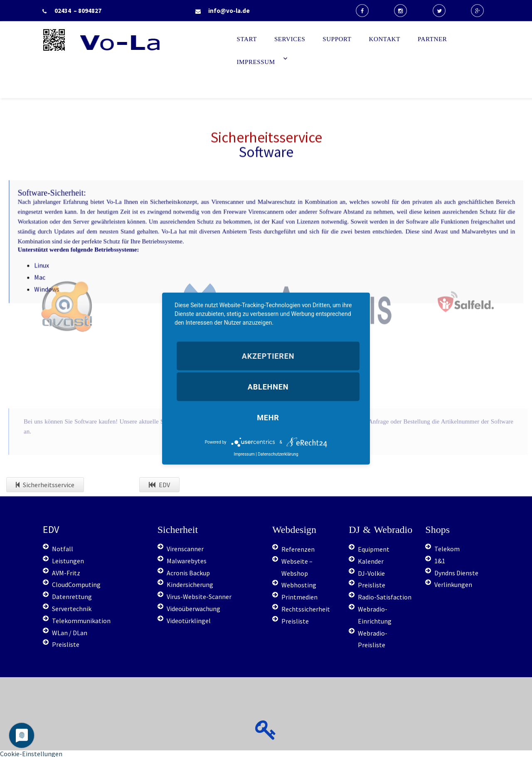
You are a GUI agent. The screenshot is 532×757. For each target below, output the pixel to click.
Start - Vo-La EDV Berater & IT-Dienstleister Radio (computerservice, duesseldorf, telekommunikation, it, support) (151, 66)
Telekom (447, 549)
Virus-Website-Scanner (199, 597)
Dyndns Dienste (456, 573)
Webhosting (299, 585)
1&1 (440, 561)
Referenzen (298, 549)
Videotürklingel (189, 621)
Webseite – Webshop (297, 567)
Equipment (374, 549)
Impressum (256, 62)
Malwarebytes (187, 561)
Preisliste (66, 644)
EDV (159, 485)
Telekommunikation (81, 621)
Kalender (371, 561)
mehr (268, 418)
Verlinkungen (453, 584)
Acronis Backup (188, 573)
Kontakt (385, 39)
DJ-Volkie (371, 573)
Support (337, 39)
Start (247, 39)
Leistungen (68, 561)
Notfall (63, 549)
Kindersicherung (190, 584)
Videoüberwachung (193, 609)
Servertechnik (72, 609)
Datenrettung (72, 597)
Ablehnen (268, 387)
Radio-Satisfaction (385, 597)
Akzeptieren (268, 356)
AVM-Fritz (66, 573)
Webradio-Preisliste (373, 639)
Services (290, 39)
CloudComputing (76, 584)
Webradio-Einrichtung (375, 615)
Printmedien (299, 597)
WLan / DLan (70, 633)
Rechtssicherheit (306, 609)
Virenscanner (185, 549)
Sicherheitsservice (45, 485)
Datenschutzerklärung (278, 454)
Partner (432, 39)
